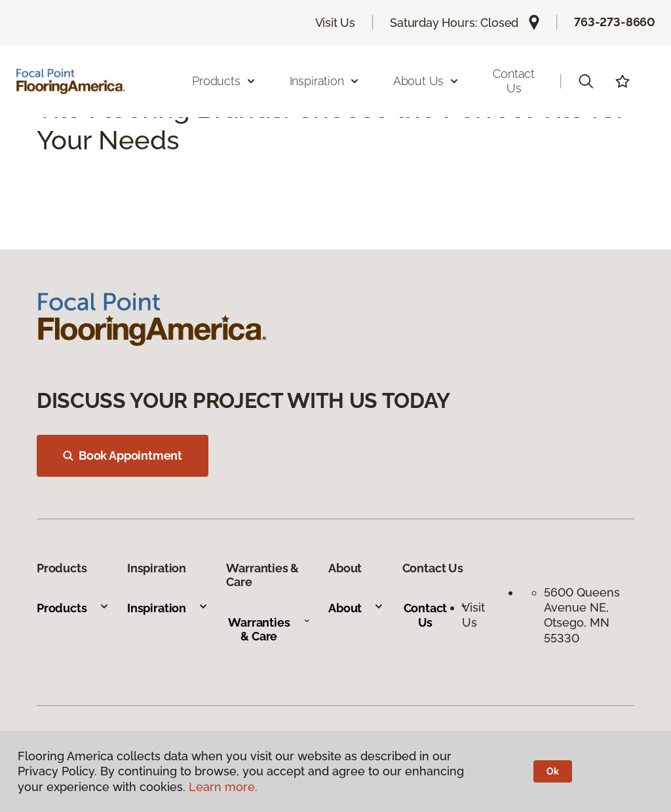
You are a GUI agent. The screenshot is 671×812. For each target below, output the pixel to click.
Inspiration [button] (325, 81)
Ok (553, 771)
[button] (586, 81)
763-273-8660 (615, 22)
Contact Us (514, 81)
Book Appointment (123, 455)
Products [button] (224, 81)
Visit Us (335, 23)
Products (73, 608)
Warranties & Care (269, 630)
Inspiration (168, 608)
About (356, 608)
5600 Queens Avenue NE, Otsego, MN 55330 (582, 615)
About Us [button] (427, 81)
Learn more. (223, 787)
